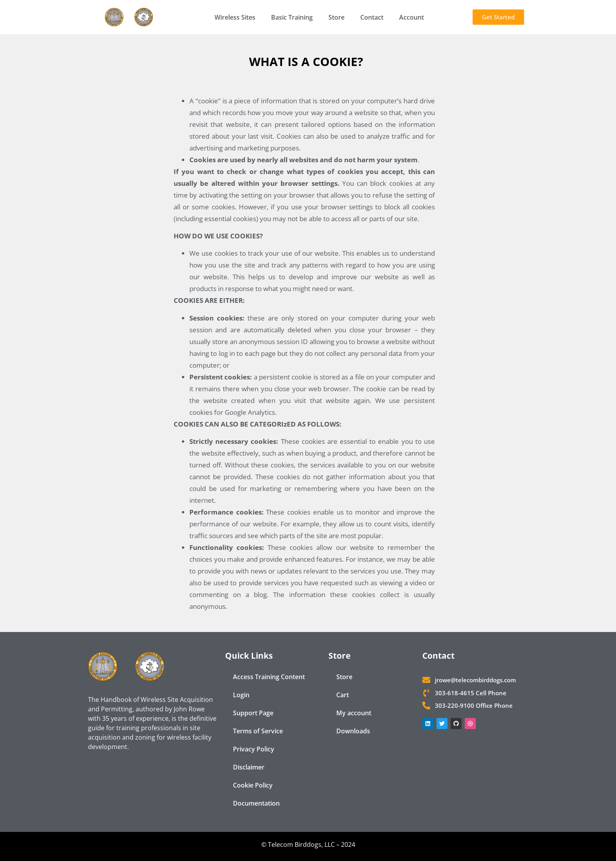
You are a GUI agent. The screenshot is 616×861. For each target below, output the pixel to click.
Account (412, 17)
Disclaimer (249, 767)
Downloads (353, 731)
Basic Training (292, 17)
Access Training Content (269, 677)
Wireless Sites (235, 17)
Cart (343, 695)
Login (241, 695)
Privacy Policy (254, 749)
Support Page (253, 713)
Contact (372, 17)
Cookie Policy (253, 785)
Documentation (256, 803)
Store (336, 17)
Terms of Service (258, 731)
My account (354, 713)
